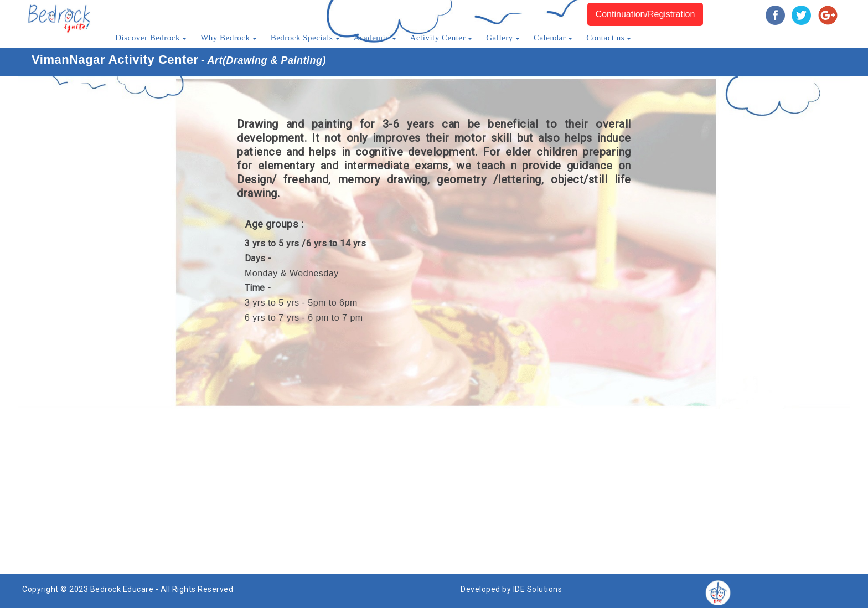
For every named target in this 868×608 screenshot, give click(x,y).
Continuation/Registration (645, 14)
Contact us (609, 38)
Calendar (553, 38)
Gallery (503, 38)
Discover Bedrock (151, 38)
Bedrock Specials (305, 38)
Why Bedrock (228, 38)
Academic (375, 38)
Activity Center (441, 38)
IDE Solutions (538, 589)
